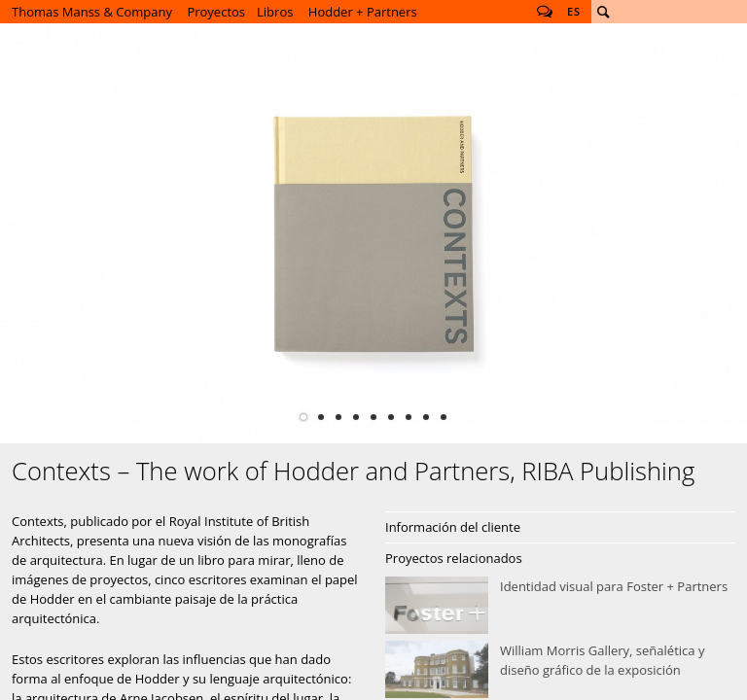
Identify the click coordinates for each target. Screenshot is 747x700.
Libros (275, 12)
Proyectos (216, 12)
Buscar (603, 12)
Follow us (545, 12)
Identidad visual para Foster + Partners (560, 606)
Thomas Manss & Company (92, 12)
